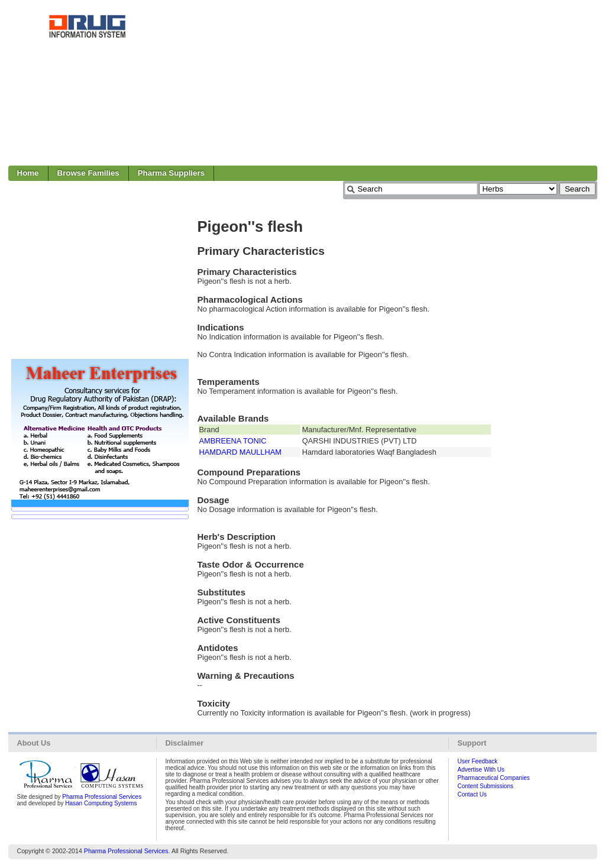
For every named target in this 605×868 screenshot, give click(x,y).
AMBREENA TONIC (233, 441)
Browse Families (88, 173)
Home (28, 173)
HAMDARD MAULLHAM (240, 452)
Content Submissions (486, 786)
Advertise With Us (481, 770)
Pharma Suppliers (171, 173)
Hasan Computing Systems (101, 803)
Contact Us (472, 794)
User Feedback (478, 761)
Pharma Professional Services (102, 797)
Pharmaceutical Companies (494, 778)
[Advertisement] (382, 83)
